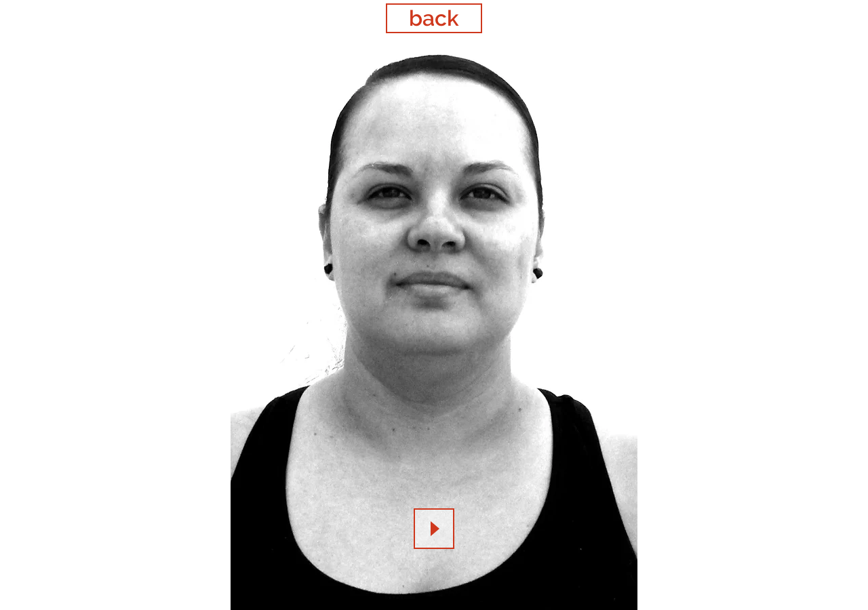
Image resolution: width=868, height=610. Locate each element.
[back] (434, 18)
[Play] (434, 529)
